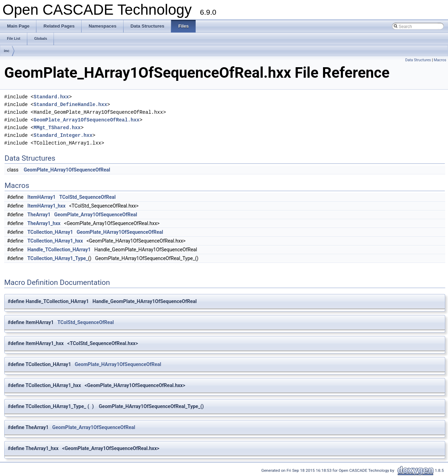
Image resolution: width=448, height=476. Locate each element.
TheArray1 (39, 215)
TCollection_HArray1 (50, 232)
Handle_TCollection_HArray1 (59, 250)
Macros (440, 60)
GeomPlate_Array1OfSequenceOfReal (96, 215)
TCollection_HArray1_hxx (55, 241)
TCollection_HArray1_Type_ (58, 258)
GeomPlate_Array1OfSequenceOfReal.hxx (86, 120)
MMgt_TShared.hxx (57, 128)
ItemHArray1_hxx (46, 206)
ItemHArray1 (41, 197)
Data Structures (418, 60)
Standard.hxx (51, 97)
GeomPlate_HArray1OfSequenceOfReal (67, 170)
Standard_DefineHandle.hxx (70, 104)
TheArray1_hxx (44, 223)
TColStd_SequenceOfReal (87, 197)
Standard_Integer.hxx (63, 135)
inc (7, 51)
